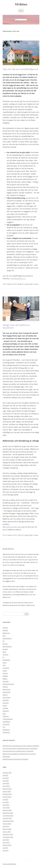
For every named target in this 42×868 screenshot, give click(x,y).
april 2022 (6, 840)
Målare (5, 679)
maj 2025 (6, 781)
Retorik (5, 695)
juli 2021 (5, 848)
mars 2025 (6, 786)
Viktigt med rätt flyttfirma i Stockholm (16, 326)
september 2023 (8, 821)
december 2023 (8, 813)
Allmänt (5, 628)
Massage (6, 681)
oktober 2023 (7, 818)
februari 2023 (7, 829)
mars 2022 (6, 842)
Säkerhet (6, 700)
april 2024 (6, 805)
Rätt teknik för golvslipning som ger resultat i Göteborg (21, 746)
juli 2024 (5, 799)
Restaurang (6, 692)
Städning (6, 716)
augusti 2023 (7, 824)
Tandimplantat (8, 719)
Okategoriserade (8, 684)
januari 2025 (7, 791)
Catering (5, 654)
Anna (36, 284)
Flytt (20, 535)
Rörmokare (6, 697)
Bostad (5, 644)
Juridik (5, 671)
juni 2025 (6, 778)
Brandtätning (7, 646)
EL (3, 657)
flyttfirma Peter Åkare (14, 527)
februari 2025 (7, 789)
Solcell (5, 705)
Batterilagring (7, 638)
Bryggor (5, 649)
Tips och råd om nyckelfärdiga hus (20, 69)
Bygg (20, 284)
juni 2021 (6, 850)
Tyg (4, 727)
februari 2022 (7, 845)
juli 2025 (5, 775)
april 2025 (6, 783)
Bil (3, 641)
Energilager (6, 660)
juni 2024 (6, 802)
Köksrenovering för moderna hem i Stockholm (18, 751)
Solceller (5, 708)
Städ (4, 714)
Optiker (5, 687)
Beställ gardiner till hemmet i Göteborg (16, 759)
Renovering (6, 689)
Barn (4, 636)
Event (5, 663)
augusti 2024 (7, 797)
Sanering (6, 703)
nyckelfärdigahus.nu (18, 279)
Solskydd (6, 711)
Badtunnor (6, 633)
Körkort (5, 673)
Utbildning (6, 730)
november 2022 (8, 837)
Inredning (6, 668)
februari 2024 (7, 810)
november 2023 (8, 816)
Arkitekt (5, 630)
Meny (21, 10)
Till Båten (21, 4)
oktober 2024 (7, 794)
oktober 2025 (7, 773)
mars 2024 (6, 807)
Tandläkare (6, 722)
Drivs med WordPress (9, 864)
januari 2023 (7, 832)
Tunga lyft (6, 724)
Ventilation (6, 732)
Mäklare (5, 676)
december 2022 (8, 834)
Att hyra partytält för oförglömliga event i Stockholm (20, 748)
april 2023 (6, 826)
